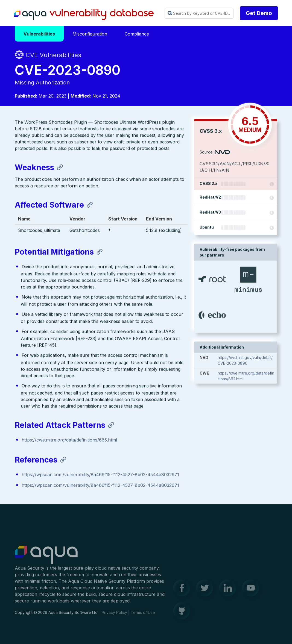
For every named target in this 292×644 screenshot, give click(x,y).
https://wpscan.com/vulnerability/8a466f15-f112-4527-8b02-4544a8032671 (100, 475)
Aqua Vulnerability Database (84, 14)
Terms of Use (143, 615)
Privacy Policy (114, 615)
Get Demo (259, 13)
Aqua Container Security (46, 558)
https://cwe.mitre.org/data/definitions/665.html (69, 440)
